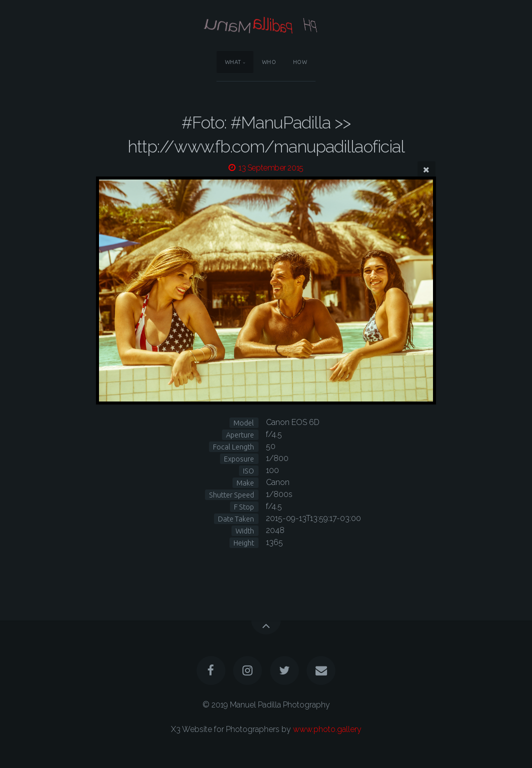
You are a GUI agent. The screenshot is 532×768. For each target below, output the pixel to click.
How (300, 62)
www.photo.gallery (327, 729)
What (233, 62)
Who (269, 62)
